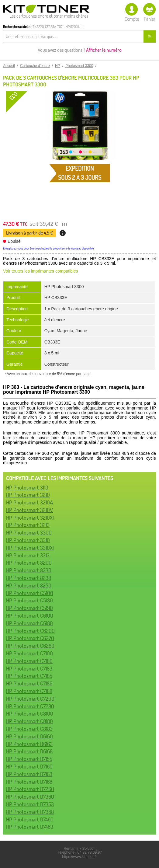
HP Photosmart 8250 (29, 586)
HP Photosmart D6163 (29, 744)
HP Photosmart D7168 (29, 782)
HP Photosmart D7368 (30, 812)
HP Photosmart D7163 (29, 774)
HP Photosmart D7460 (30, 819)
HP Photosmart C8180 (29, 721)
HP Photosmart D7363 (30, 804)
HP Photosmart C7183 (29, 669)
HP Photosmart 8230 (29, 570)
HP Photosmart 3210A (29, 502)
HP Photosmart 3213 (28, 525)
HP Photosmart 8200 (29, 563)
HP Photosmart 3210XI (30, 518)
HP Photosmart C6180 (29, 623)
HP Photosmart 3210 (28, 495)
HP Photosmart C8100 (30, 714)
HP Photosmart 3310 (28, 540)
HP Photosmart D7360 (30, 797)
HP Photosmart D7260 (30, 789)
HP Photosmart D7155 (29, 759)
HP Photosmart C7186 (29, 683)
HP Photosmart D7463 (30, 827)
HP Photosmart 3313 (28, 555)
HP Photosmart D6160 (29, 736)
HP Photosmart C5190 (29, 608)
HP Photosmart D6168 (29, 751)
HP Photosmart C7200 (30, 699)
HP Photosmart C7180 (29, 661)
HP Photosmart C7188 (29, 691)
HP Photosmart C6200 (30, 631)
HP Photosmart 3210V (29, 510)
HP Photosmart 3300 (29, 533)
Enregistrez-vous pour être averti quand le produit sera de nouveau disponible (48, 248)
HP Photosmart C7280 (30, 706)
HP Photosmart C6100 (30, 616)
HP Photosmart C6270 (30, 638)
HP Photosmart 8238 (29, 578)
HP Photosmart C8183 (29, 729)
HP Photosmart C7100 (29, 653)
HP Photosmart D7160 (29, 767)
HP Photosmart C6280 (30, 646)
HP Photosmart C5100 (30, 593)
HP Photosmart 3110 (27, 488)
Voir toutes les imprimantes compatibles (41, 271)
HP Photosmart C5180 (29, 600)
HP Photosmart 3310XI (30, 548)
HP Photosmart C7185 (29, 676)
